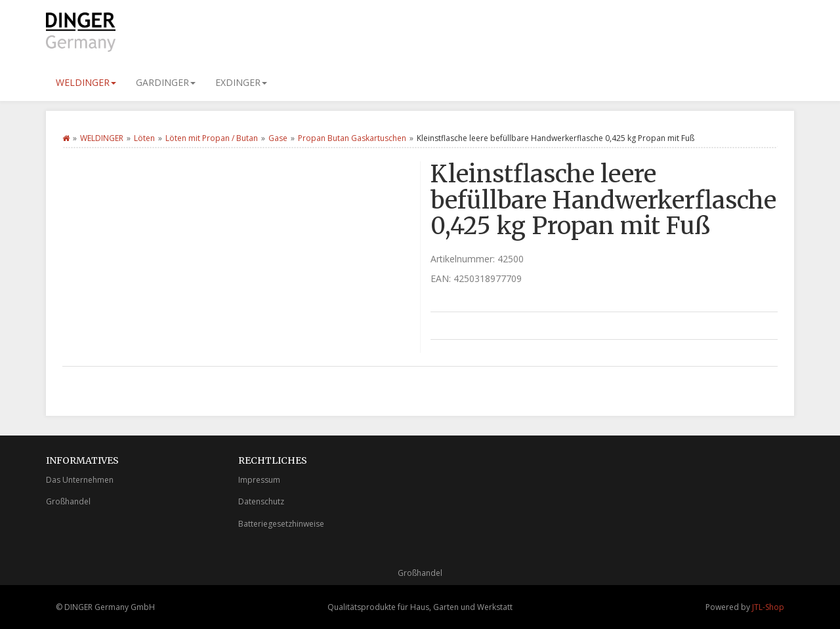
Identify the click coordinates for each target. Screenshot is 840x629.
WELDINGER (86, 82)
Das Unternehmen (80, 480)
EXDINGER (241, 82)
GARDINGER (166, 82)
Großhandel (68, 501)
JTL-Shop (768, 607)
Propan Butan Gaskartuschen (352, 138)
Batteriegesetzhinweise (281, 524)
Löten (144, 138)
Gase (278, 138)
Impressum (259, 480)
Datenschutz (261, 501)
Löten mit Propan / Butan (212, 138)
